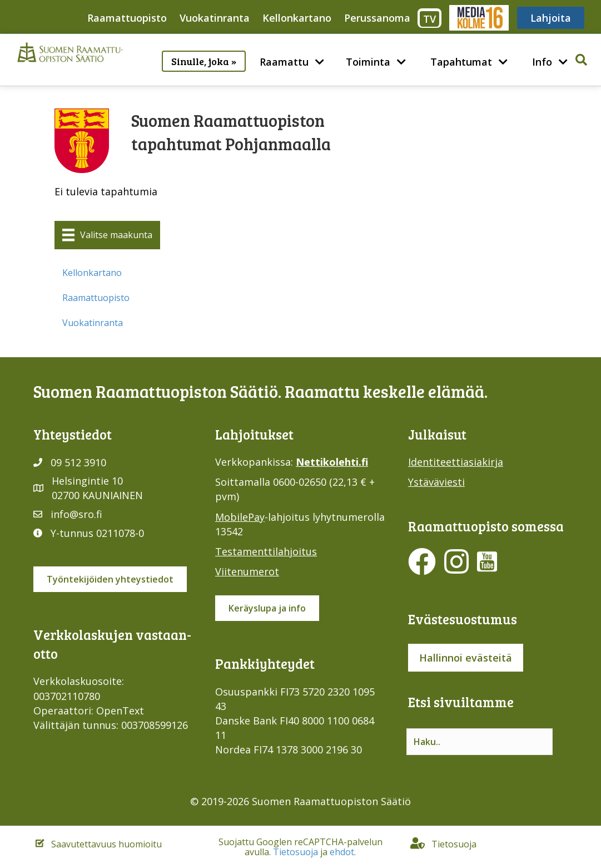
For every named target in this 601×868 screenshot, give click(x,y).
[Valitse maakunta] (107, 235)
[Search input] (480, 742)
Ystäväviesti (436, 482)
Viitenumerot (247, 571)
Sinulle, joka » (204, 61)
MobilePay (240, 517)
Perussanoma (377, 18)
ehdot (342, 852)
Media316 (478, 18)
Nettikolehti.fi (332, 462)
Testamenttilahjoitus (266, 551)
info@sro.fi (76, 514)
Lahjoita (551, 18)
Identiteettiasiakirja (456, 462)
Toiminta (368, 62)
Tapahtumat (461, 62)
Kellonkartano (297, 18)
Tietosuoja (295, 852)
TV (429, 19)
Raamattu (284, 62)
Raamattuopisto (127, 18)
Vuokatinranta (215, 18)
